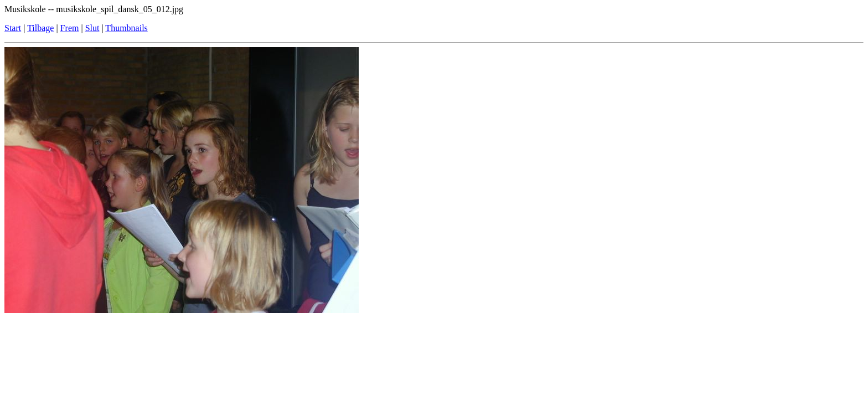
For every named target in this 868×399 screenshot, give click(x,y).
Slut (92, 28)
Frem (70, 28)
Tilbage (40, 28)
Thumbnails (126, 28)
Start (13, 28)
